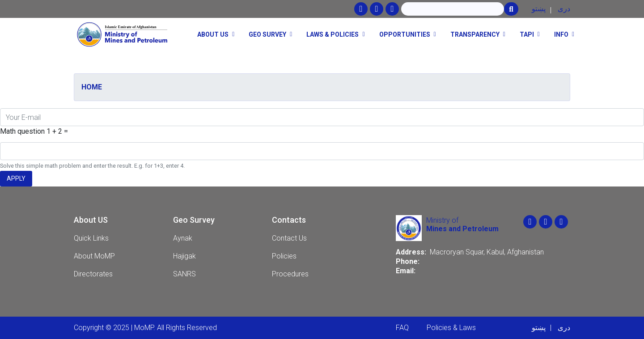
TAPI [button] (527, 34)
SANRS (184, 274)
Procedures (290, 274)
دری (564, 9)
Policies (284, 256)
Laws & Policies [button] (333, 34)
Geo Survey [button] (267, 34)
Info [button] (561, 34)
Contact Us (289, 238)
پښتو (539, 9)
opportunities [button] (405, 34)
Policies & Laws (451, 328)
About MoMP (94, 256)
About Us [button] (213, 34)
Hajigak (184, 256)
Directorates (93, 274)
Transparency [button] (475, 34)
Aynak (183, 238)
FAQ (402, 328)
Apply (16, 178)
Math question (22, 131)
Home (92, 87)
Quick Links (91, 238)
